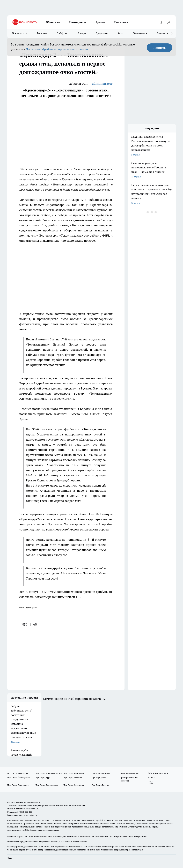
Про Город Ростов (100, 785)
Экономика (140, 33)
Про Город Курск (43, 777)
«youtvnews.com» (32, 802)
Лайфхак (62, 33)
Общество (53, 22)
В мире (82, 33)
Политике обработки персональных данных (57, 49)
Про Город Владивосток (47, 785)
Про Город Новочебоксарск (49, 773)
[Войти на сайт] (169, 22)
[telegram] (36, 624)
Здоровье (102, 33)
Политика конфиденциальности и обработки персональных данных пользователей (47, 842)
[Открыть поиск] (160, 22)
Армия (100, 22)
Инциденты (78, 22)
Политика (121, 22)
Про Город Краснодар (74, 785)
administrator (102, 84)
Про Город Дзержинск (18, 785)
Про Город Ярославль (74, 773)
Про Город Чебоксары (18, 773)
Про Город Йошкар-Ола (19, 777)
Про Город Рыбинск (73, 777)
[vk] (24, 624)
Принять (160, 48)
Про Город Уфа (99, 777)
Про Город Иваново (129, 773)
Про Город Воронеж (101, 773)
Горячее (42, 33)
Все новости (20, 33)
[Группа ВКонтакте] (151, 783)
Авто (120, 33)
